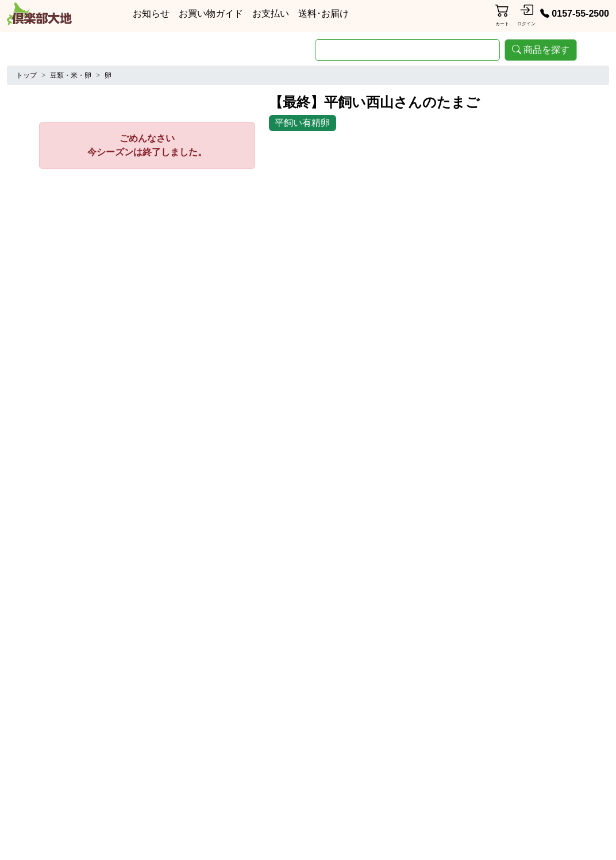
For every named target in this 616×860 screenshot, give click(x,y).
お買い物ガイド (211, 14)
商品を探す (541, 50)
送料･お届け (324, 14)
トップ (26, 75)
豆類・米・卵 (71, 75)
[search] (407, 50)
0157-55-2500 (575, 14)
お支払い (271, 14)
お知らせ (151, 14)
